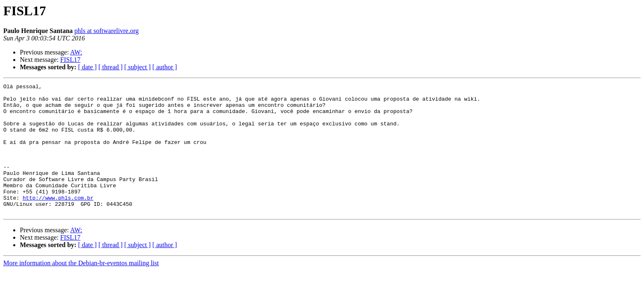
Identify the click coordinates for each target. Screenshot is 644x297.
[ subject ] (138, 67)
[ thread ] (111, 67)
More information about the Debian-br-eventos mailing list (81, 289)
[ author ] (165, 67)
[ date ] (87, 67)
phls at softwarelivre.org (107, 31)
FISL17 (70, 60)
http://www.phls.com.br (58, 221)
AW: (76, 52)
